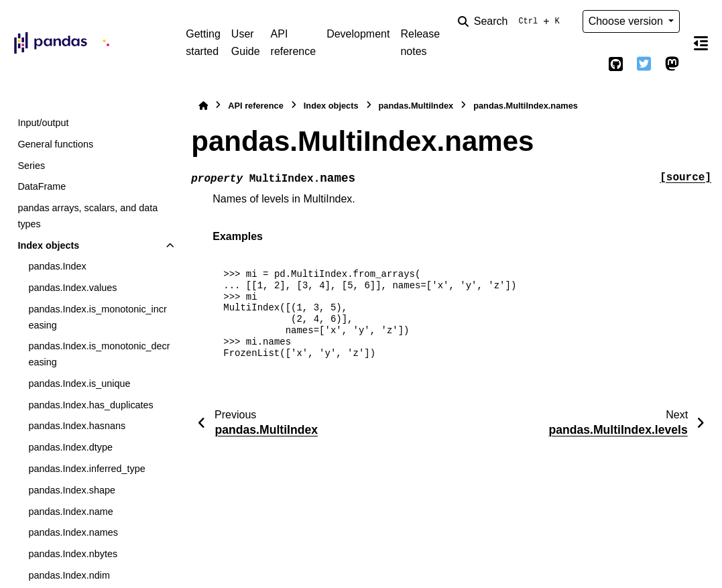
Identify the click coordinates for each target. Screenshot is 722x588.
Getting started (203, 43)
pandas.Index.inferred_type (86, 469)
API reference (294, 43)
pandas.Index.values (72, 288)
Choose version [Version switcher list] (627, 21)
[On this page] (701, 43)
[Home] (203, 106)
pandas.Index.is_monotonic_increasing (97, 317)
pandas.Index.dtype (70, 447)
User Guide (246, 43)
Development (358, 34)
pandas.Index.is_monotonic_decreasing (99, 354)
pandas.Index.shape (72, 490)
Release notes (420, 43)
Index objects (48, 245)
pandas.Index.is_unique (79, 384)
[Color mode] (588, 64)
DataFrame (42, 186)
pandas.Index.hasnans (77, 426)
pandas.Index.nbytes (73, 554)
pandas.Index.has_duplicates (91, 405)
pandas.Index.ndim (69, 575)
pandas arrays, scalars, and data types (87, 216)
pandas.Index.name (70, 512)
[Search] (512, 21)
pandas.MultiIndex (416, 106)
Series (31, 166)
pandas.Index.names (73, 532)
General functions (55, 144)
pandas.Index (57, 266)
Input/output (43, 123)
